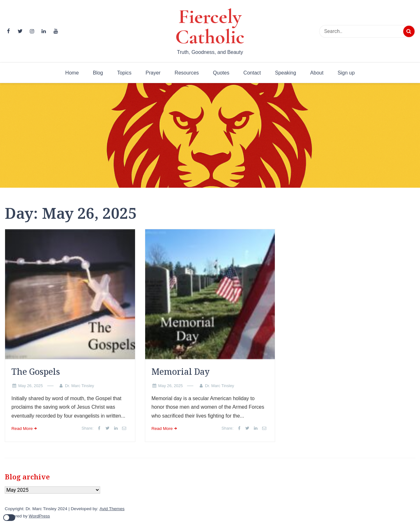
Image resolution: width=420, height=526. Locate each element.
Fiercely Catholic (210, 27)
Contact (252, 73)
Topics (124, 73)
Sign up (346, 73)
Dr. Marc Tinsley (80, 386)
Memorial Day (181, 372)
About (317, 73)
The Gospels (36, 372)
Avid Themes (112, 509)
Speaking (285, 73)
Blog (98, 73)
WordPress (39, 516)
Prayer (153, 73)
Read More (22, 429)
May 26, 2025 (30, 386)
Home (72, 73)
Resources (187, 73)
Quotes (221, 73)
